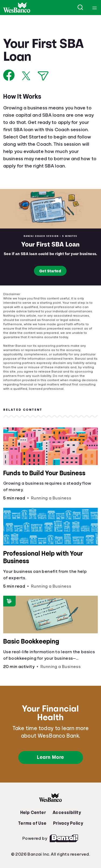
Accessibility (67, 813)
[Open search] (81, 8)
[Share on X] (26, 76)
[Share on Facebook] (9, 75)
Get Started (50, 271)
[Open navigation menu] (95, 8)
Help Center (33, 813)
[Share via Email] (43, 76)
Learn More (50, 757)
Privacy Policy (68, 823)
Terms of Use (32, 823)
